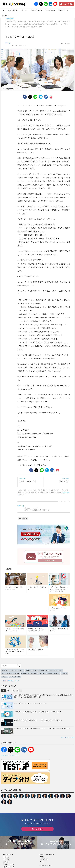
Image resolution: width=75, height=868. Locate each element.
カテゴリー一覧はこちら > (10, 680)
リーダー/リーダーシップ (16, 670)
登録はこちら (37, 829)
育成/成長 (64, 674)
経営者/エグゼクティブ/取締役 (11, 674)
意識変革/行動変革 (31, 670)
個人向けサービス (9, 867)
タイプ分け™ (44, 859)
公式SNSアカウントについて (10, 755)
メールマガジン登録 (45, 865)
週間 (8, 691)
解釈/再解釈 (34, 674)
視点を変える (25, 674)
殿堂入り (19, 691)
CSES (42, 857)
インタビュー (50, 10)
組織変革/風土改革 (15, 677)
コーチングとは (13, 10)
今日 (3, 691)
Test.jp (42, 862)
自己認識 (4, 670)
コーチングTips (36, 10)
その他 (5, 15)
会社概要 (6, 857)
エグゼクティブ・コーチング (54, 670)
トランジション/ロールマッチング (50, 674)
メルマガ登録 (67, 4)
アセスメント (63, 10)
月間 (13, 691)
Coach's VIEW (9, 18)
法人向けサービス (9, 864)
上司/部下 (23, 519)
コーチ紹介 (7, 859)
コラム (24, 10)
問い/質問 (41, 670)
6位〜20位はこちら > (68, 737)
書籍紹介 (6, 862)
